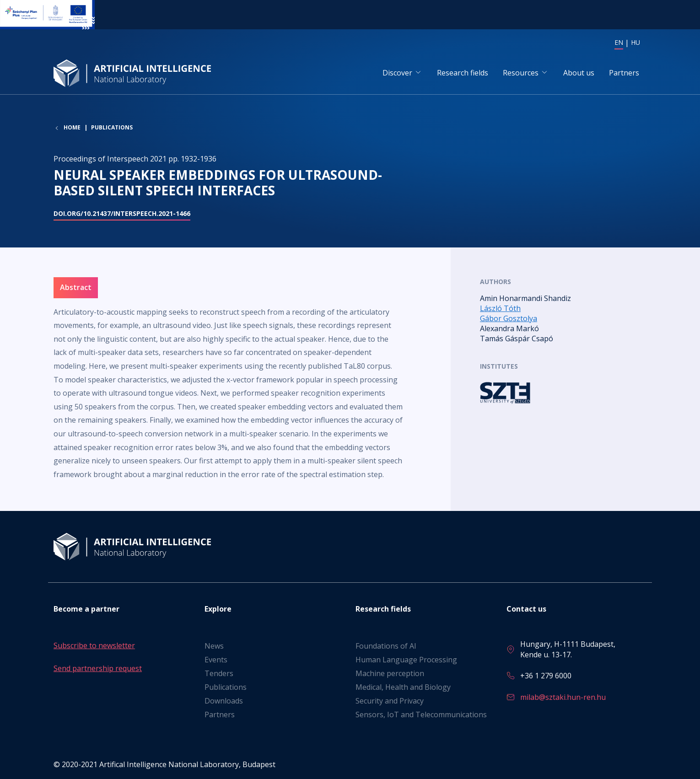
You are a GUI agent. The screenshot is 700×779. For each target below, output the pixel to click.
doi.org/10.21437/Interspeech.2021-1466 (122, 214)
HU (635, 42)
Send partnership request (98, 668)
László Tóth (500, 309)
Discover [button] (397, 73)
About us (579, 73)
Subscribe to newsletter (94, 645)
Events (216, 660)
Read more (563, 393)
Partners (624, 73)
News (214, 646)
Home (72, 129)
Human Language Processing (406, 660)
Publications (112, 128)
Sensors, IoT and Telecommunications (421, 715)
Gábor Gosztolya (509, 319)
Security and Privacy (390, 701)
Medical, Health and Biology (403, 687)
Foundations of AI (386, 646)
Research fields (463, 73)
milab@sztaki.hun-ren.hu (563, 697)
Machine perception (390, 673)
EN (619, 42)
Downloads (224, 701)
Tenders (219, 673)
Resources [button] (521, 73)
